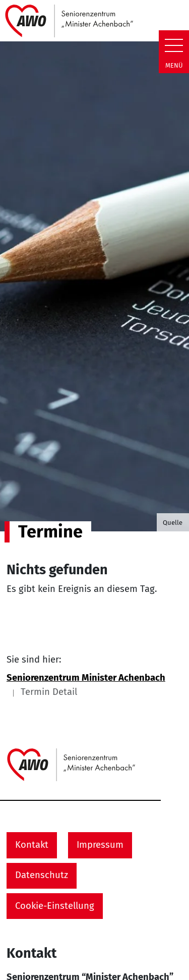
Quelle (173, 523)
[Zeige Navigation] (174, 45)
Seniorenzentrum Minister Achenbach (86, 678)
